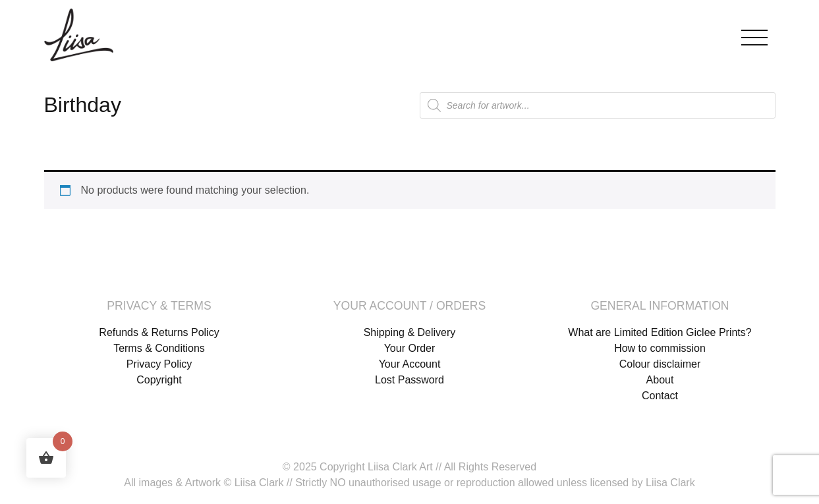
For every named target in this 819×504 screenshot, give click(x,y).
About (660, 380)
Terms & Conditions (159, 348)
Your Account (410, 364)
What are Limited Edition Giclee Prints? (660, 332)
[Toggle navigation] (754, 35)
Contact (660, 396)
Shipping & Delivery (410, 332)
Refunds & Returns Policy (159, 332)
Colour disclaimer (660, 364)
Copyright (159, 380)
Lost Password (409, 380)
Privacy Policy (159, 364)
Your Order (410, 348)
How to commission (660, 348)
